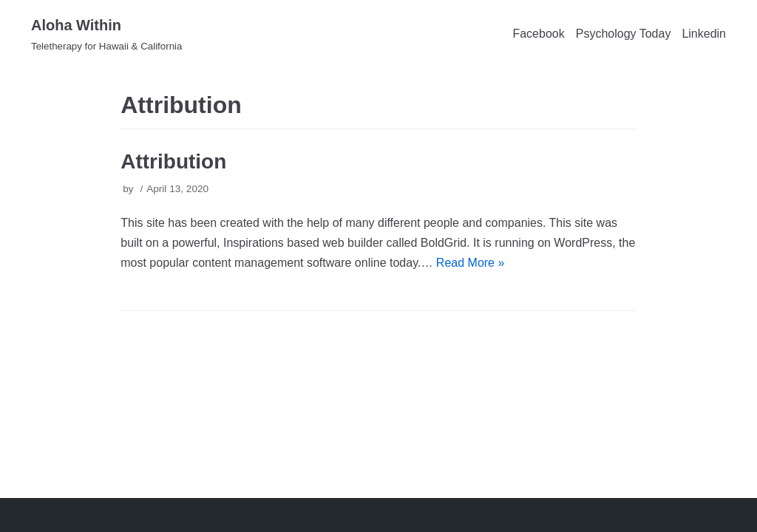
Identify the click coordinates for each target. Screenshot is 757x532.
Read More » (471, 263)
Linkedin (704, 34)
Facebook (538, 34)
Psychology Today (624, 34)
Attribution (173, 161)
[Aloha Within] (106, 34)
